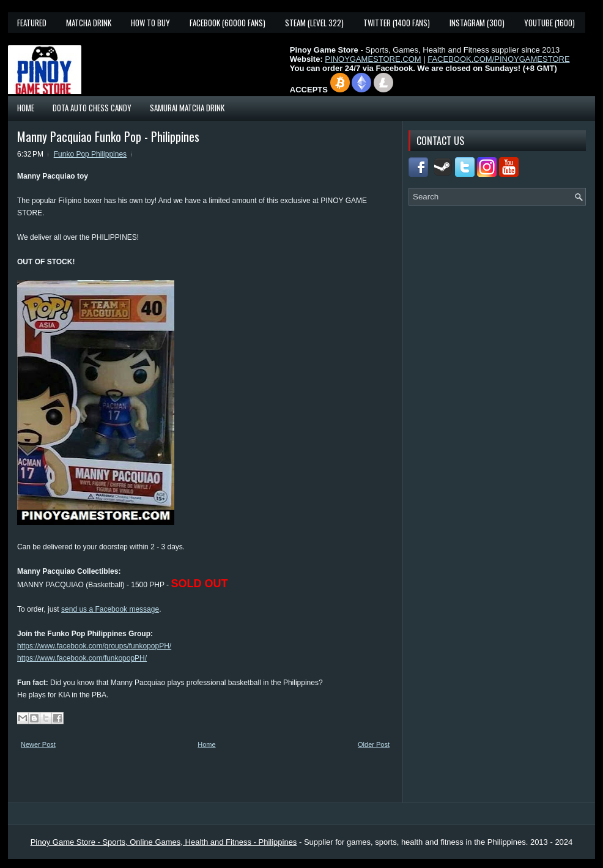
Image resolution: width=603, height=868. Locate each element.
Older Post (374, 744)
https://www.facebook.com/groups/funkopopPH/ (94, 646)
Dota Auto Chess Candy (92, 108)
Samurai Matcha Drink (187, 108)
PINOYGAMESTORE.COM (373, 59)
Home (26, 108)
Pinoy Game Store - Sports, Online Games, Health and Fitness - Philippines (164, 842)
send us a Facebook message (110, 609)
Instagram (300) (477, 23)
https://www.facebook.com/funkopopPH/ (82, 658)
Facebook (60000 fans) (228, 23)
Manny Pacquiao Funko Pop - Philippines (108, 136)
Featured (32, 23)
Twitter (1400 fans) (397, 23)
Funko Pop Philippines (90, 154)
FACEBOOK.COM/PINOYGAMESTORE (498, 59)
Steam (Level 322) (314, 23)
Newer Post (38, 744)
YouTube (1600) (549, 23)
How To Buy (150, 23)
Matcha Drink (89, 23)
